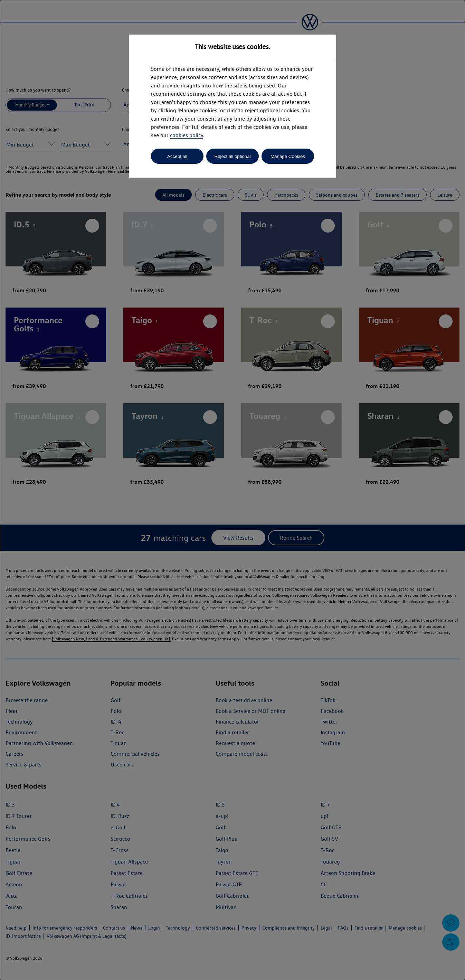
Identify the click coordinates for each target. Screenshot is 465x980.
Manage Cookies (288, 156)
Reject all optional (232, 156)
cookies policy (187, 135)
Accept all (177, 156)
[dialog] (232, 490)
